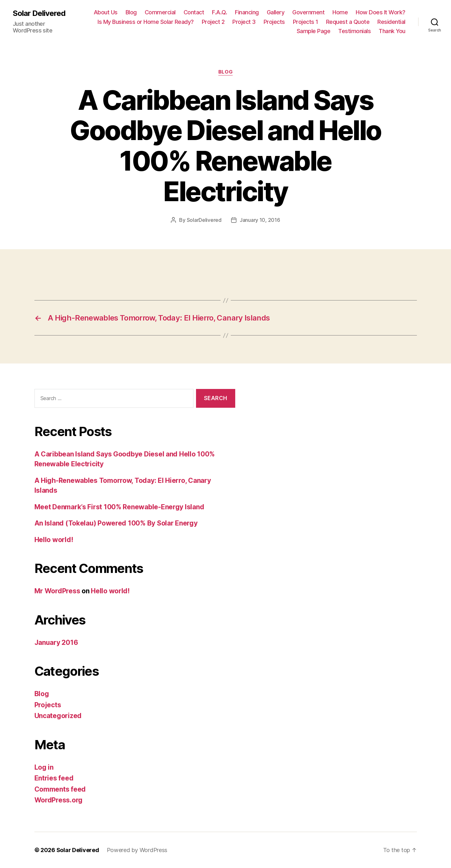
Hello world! (54, 540)
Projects (274, 22)
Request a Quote (348, 22)
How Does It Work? (381, 12)
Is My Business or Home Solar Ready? (146, 22)
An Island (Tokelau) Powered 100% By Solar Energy (116, 523)
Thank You (392, 31)
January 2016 (56, 642)
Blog (131, 12)
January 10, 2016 (260, 220)
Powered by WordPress (137, 850)
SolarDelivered (204, 220)
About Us (106, 12)
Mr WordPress (57, 591)
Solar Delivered (39, 13)
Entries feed (54, 778)
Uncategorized (58, 716)
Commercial (160, 12)
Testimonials (354, 31)
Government (308, 12)
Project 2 (213, 22)
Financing (247, 12)
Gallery (276, 12)
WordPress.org (59, 800)
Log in (44, 767)
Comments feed (60, 789)
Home (340, 12)
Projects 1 (306, 22)
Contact (194, 12)
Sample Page (314, 31)
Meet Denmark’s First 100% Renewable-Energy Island (119, 507)
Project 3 (244, 22)
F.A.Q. (219, 12)
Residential (391, 22)
